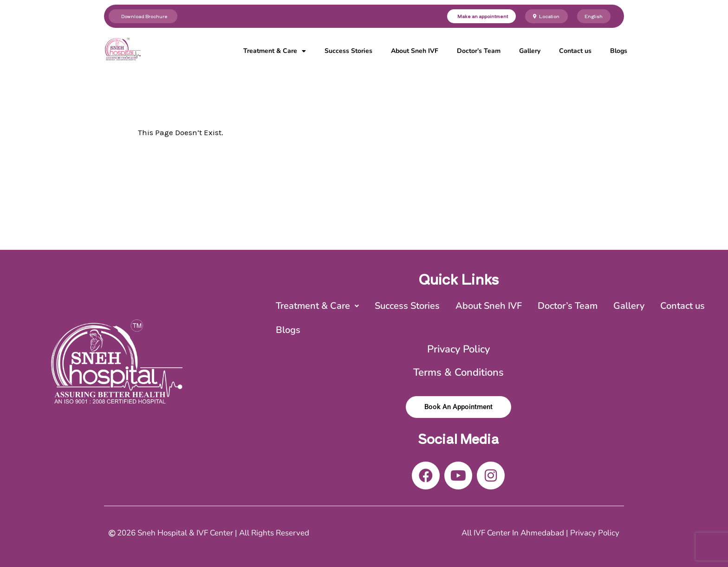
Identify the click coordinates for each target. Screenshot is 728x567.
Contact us (575, 51)
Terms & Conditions (458, 372)
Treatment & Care (275, 51)
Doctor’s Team (479, 51)
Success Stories (348, 51)
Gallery (530, 51)
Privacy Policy (458, 349)
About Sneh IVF (415, 51)
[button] (317, 306)
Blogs (619, 51)
